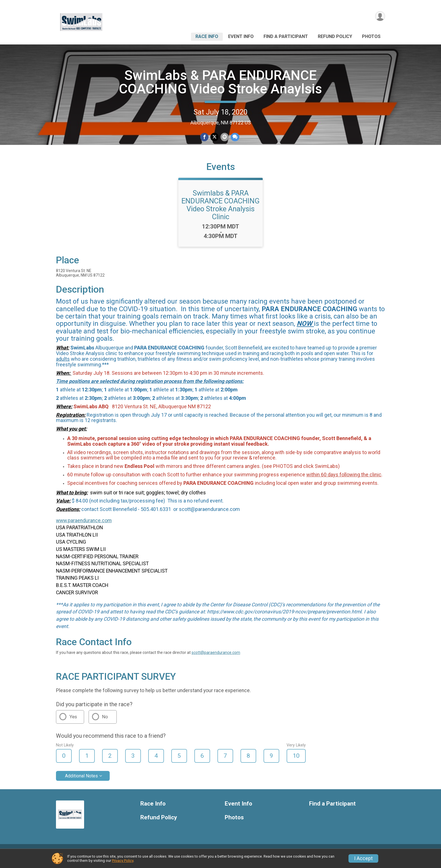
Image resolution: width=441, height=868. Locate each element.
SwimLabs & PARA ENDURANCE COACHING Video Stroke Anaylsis (220, 82)
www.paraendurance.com (84, 527)
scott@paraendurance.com (216, 659)
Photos (371, 36)
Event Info (241, 36)
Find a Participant (286, 36)
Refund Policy (335, 36)
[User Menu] (380, 16)
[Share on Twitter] (214, 137)
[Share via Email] (224, 137)
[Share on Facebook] (205, 137)
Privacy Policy (123, 861)
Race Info (207, 36)
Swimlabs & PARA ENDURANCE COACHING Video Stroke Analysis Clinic (220, 211)
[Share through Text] (234, 137)
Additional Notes (81, 782)
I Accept (363, 858)
